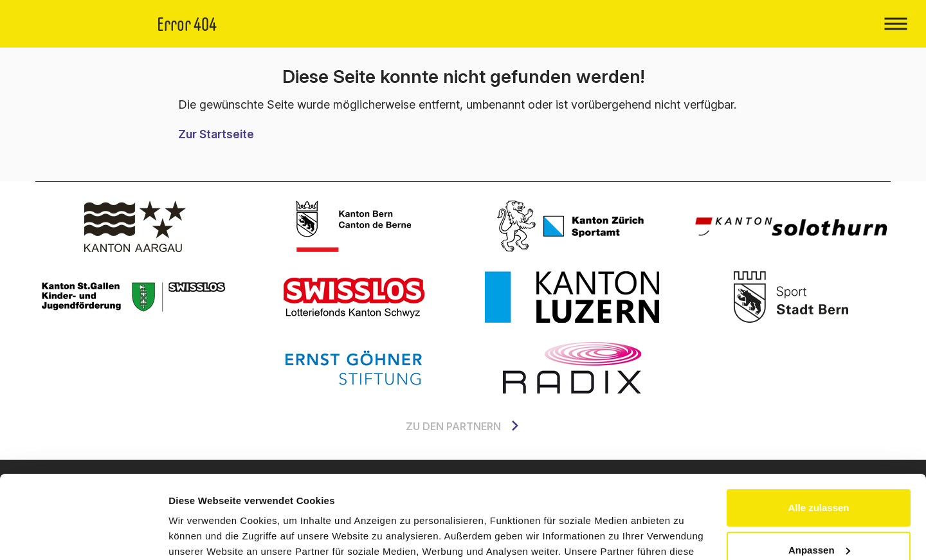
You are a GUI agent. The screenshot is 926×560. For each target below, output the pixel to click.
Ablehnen (819, 509)
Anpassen (819, 466)
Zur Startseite (216, 134)
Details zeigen (201, 535)
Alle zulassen (818, 425)
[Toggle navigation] (895, 24)
